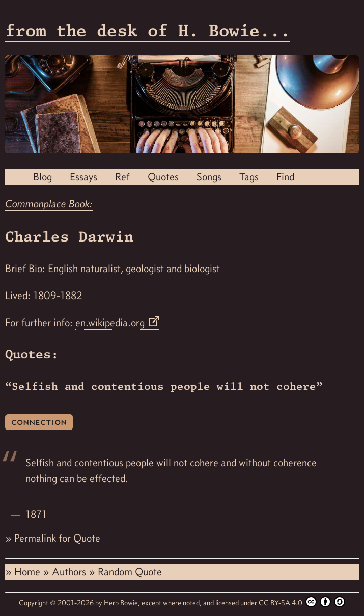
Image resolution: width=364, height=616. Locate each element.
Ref (122, 177)
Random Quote (130, 572)
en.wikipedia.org (111, 323)
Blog (43, 177)
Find (285, 177)
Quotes (163, 177)
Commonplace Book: (49, 204)
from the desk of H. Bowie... (148, 30)
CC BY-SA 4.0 (302, 602)
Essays (83, 177)
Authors (70, 572)
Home (29, 572)
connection (39, 422)
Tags (249, 177)
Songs (209, 177)
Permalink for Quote (57, 538)
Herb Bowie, (123, 603)
